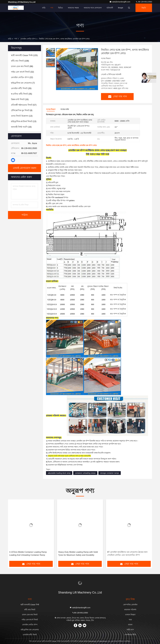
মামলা (130, 625)
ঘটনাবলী (110, 8)
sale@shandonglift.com (120, 2)
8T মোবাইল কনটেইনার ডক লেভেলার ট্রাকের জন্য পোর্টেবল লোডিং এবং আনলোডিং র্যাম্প (127, 554)
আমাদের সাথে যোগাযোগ (93, 8)
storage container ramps (110, 473)
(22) (22, 77)
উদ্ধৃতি (144, 8)
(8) (22, 110)
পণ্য (52, 8)
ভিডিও (60, 8)
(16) (20, 99)
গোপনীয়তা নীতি (130, 635)
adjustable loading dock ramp (59, 473)
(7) (23, 83)
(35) (21, 94)
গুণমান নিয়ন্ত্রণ (130, 615)
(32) (22, 72)
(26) (21, 88)
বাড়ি (44, 8)
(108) (20, 61)
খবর (130, 620)
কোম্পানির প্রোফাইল (130, 605)
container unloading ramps (85, 473)
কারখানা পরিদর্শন (130, 610)
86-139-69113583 (144, 2)
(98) (22, 66)
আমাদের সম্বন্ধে (73, 8)
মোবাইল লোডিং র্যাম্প (28, 39)
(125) (24, 55)
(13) (22, 116)
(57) (24, 105)
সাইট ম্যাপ (130, 630)
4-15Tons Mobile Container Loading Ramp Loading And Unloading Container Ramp (28, 554)
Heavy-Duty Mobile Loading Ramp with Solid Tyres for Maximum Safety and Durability (78, 554)
